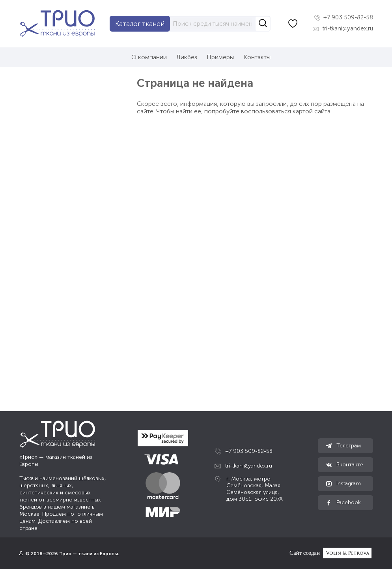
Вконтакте (344, 465)
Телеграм (343, 446)
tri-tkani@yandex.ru (343, 28)
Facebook (343, 503)
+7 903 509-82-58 (343, 17)
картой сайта (312, 111)
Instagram (343, 484)
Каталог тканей (140, 24)
